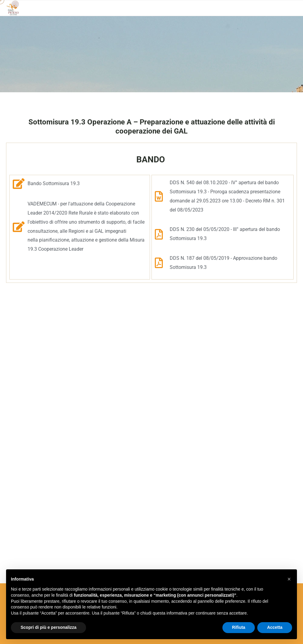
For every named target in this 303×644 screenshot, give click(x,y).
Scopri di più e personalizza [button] (48, 627)
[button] (289, 579)
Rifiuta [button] (239, 627)
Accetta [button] (275, 627)
